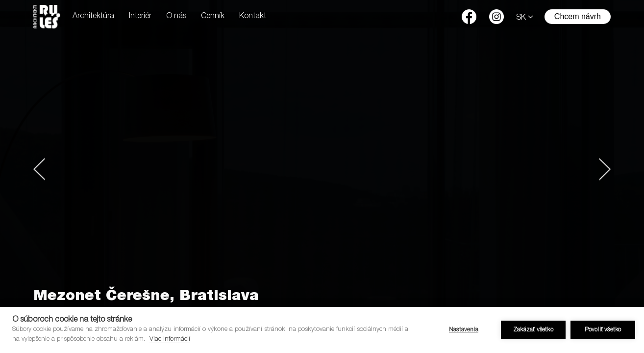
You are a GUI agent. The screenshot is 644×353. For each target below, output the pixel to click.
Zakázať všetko (533, 330)
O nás (176, 17)
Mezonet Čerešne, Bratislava (146, 297)
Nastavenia (464, 330)
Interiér (140, 17)
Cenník (213, 17)
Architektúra (93, 17)
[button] (39, 169)
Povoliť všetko (603, 330)
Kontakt (253, 17)
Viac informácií (170, 340)
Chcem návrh (578, 16)
